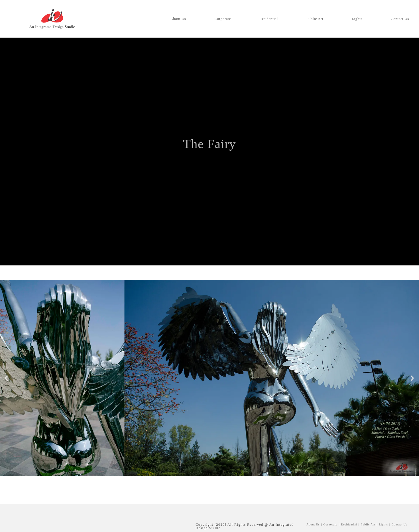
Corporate (330, 524)
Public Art (213, 163)
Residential (349, 524)
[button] (7, 378)
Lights (383, 524)
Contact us (399, 524)
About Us (313, 524)
